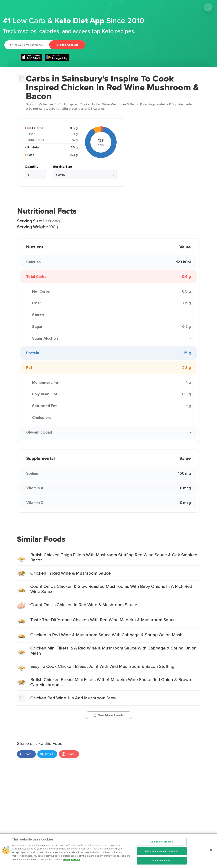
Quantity (31, 167)
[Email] (27, 45)
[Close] (211, 854)
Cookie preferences (162, 846)
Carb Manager (24, 8)
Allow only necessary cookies (162, 855)
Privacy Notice (72, 864)
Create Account (67, 45)
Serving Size (63, 167)
